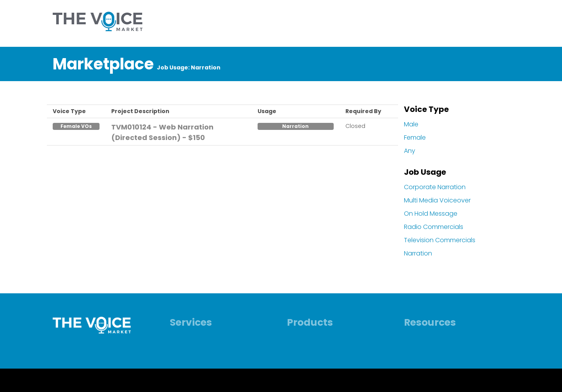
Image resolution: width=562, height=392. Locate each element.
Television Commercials (440, 240)
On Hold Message (431, 214)
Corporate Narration (435, 187)
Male (411, 124)
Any (410, 151)
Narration (418, 253)
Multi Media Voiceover (437, 200)
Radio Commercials (434, 227)
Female (415, 137)
